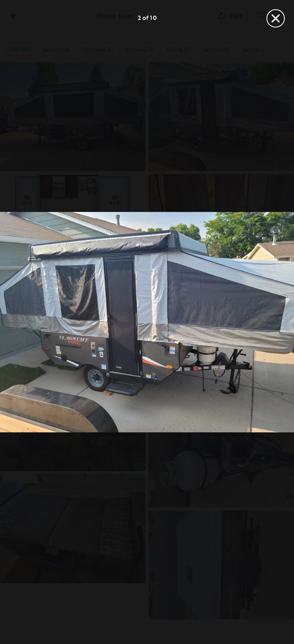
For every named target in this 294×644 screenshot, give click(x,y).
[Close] (276, 18)
